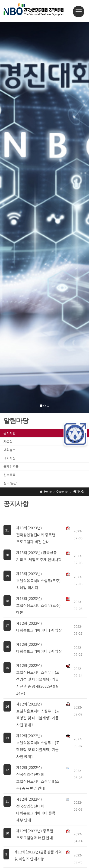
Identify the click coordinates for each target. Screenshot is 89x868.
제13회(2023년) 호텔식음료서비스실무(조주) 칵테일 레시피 (38, 581)
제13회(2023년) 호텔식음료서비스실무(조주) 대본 (38, 605)
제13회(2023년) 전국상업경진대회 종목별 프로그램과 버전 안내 (36, 535)
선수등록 (10, 475)
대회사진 (10, 458)
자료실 (8, 441)
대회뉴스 (10, 450)
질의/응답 (10, 483)
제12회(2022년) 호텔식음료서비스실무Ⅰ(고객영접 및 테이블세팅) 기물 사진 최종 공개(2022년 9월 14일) (38, 679)
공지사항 (10, 433)
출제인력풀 (11, 466)
